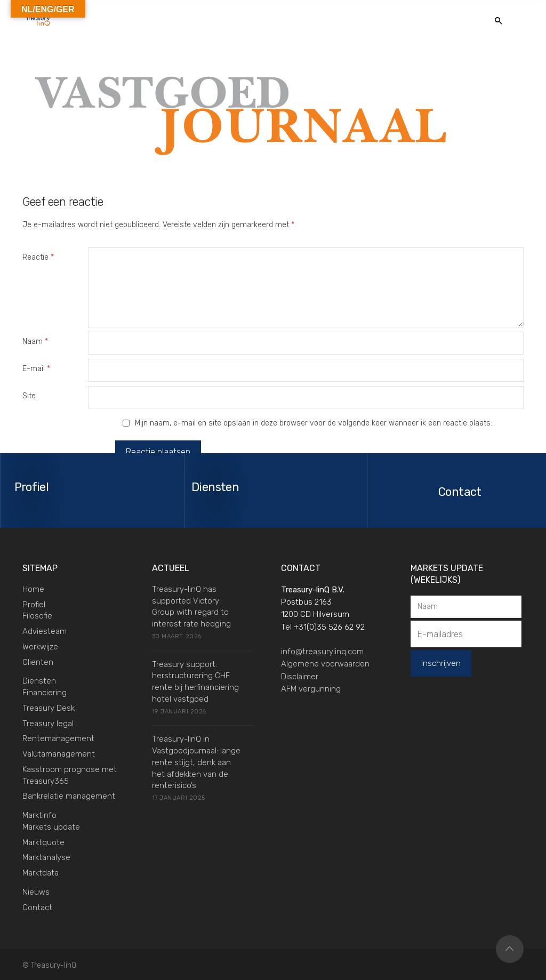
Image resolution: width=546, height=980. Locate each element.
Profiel (34, 604)
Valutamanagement (59, 753)
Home (33, 589)
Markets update (51, 826)
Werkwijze (40, 646)
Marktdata (41, 872)
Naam (35, 342)
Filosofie (37, 615)
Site (29, 396)
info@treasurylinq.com (322, 651)
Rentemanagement (58, 738)
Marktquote (43, 841)
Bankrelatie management (69, 796)
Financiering (45, 692)
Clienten (38, 661)
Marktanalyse (46, 857)
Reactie (38, 257)
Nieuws (36, 891)
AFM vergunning (311, 688)
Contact (37, 906)
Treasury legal (48, 722)
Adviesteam (45, 631)
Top (510, 949)
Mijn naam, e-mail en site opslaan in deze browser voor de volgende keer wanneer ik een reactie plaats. (314, 423)
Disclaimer (300, 676)
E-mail (36, 369)
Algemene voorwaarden (325, 663)
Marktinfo (39, 815)
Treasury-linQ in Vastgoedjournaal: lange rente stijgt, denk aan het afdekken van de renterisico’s (196, 762)
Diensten (39, 680)
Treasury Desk (49, 708)
